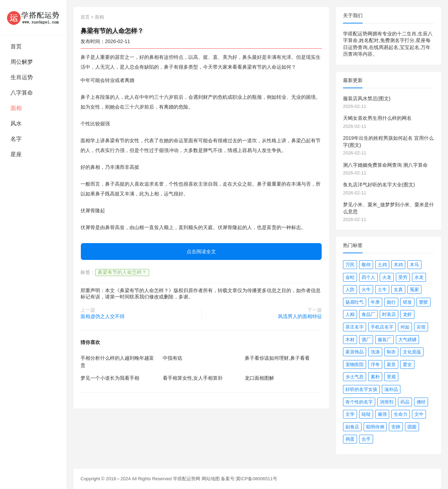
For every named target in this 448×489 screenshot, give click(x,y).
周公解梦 (22, 62)
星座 (16, 154)
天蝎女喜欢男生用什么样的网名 (377, 118)
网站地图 (211, 479)
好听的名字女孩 (361, 389)
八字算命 (22, 93)
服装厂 (384, 340)
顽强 (382, 414)
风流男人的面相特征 (300, 316)
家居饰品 (355, 352)
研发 (407, 302)
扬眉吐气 (355, 302)
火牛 (366, 290)
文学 (350, 414)
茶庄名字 (355, 327)
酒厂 (366, 340)
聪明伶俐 (375, 427)
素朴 (375, 377)
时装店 (389, 314)
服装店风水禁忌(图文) (367, 98)
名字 (16, 139)
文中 (419, 414)
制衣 (391, 352)
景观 (391, 377)
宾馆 (421, 327)
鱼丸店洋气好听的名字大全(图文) (379, 185)
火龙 (387, 277)
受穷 (403, 277)
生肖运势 (22, 77)
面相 (16, 108)
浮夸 (375, 364)
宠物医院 (355, 364)
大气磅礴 (407, 340)
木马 (414, 265)
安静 (396, 427)
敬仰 (366, 265)
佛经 (421, 402)
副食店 (352, 427)
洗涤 (375, 352)
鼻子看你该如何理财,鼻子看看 (277, 358)
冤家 (414, 290)
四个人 (368, 277)
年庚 (375, 302)
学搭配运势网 (187, 479)
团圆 (412, 427)
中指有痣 (173, 358)
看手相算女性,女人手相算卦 (193, 378)
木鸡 (398, 265)
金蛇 (350, 277)
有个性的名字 (359, 402)
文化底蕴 (412, 352)
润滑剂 (387, 402)
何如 (405, 327)
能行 (391, 302)
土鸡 (382, 265)
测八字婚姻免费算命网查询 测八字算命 (385, 165)
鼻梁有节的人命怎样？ (122, 272)
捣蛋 (350, 439)
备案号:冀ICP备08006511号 (249, 479)
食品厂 (368, 314)
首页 (16, 46)
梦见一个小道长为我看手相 (110, 378)
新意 (391, 364)
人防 (350, 290)
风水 (16, 123)
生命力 (401, 414)
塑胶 (423, 302)
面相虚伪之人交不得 (103, 316)
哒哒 (366, 414)
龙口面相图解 (259, 378)
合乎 (366, 439)
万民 (350, 265)
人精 (350, 314)
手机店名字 (382, 327)
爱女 (407, 364)
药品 (405, 402)
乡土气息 (355, 377)
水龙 (419, 277)
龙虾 (407, 314)
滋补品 (391, 389)
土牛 (382, 290)
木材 (350, 340)
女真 (398, 290)
